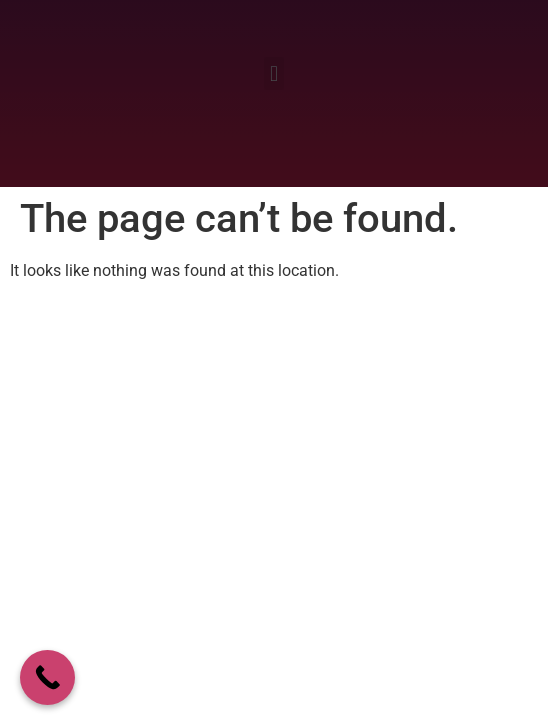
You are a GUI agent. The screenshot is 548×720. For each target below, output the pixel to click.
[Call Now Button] (47, 677)
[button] (273, 73)
